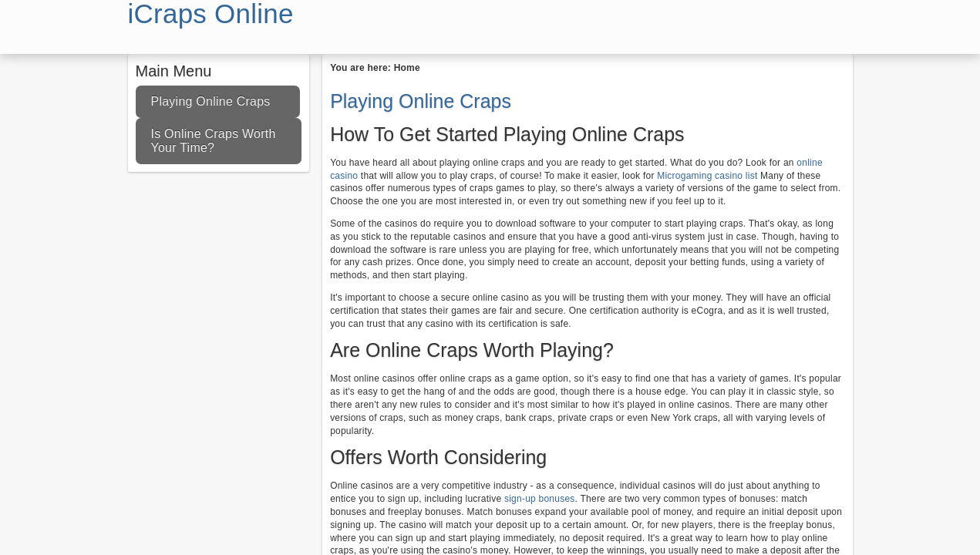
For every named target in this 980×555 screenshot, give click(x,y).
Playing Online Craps (211, 101)
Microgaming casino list (707, 176)
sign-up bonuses (538, 499)
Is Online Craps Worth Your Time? (214, 141)
